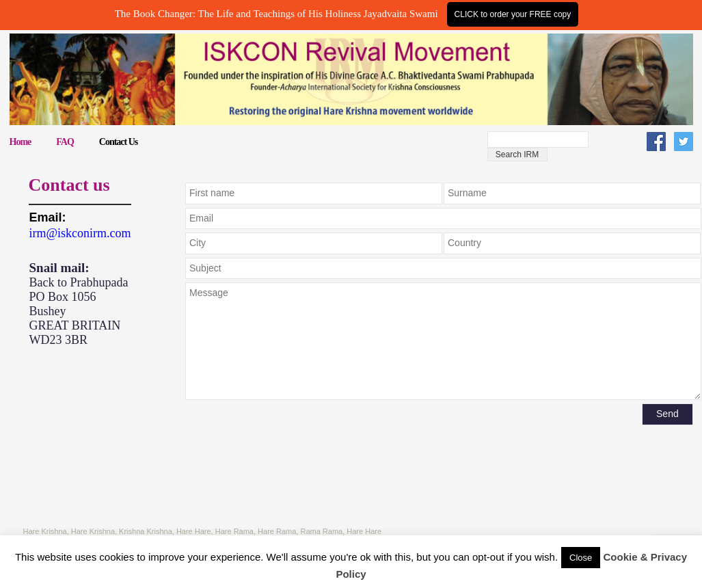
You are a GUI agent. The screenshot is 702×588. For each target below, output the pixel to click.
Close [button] (581, 558)
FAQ (65, 142)
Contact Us (119, 142)
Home (21, 142)
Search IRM (517, 155)
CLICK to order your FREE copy (513, 14)
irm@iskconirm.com (80, 233)
